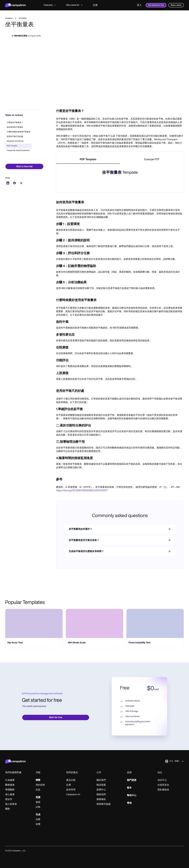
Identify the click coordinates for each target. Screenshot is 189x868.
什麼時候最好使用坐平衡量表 (19, 132)
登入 (139, 5)
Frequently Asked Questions (18, 151)
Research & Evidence (15, 141)
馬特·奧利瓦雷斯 (21, 36)
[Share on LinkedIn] (8, 183)
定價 (95, 5)
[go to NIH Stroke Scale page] (95, 731)
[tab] (88, 160)
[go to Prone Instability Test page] (155, 731)
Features (50, 5)
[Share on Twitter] (21, 183)
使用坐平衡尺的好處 (15, 137)
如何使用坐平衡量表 (15, 127)
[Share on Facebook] (15, 183)
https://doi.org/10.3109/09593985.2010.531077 (82, 598)
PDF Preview (12, 146)
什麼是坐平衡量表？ (15, 123)
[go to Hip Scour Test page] (34, 731)
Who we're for (74, 5)
